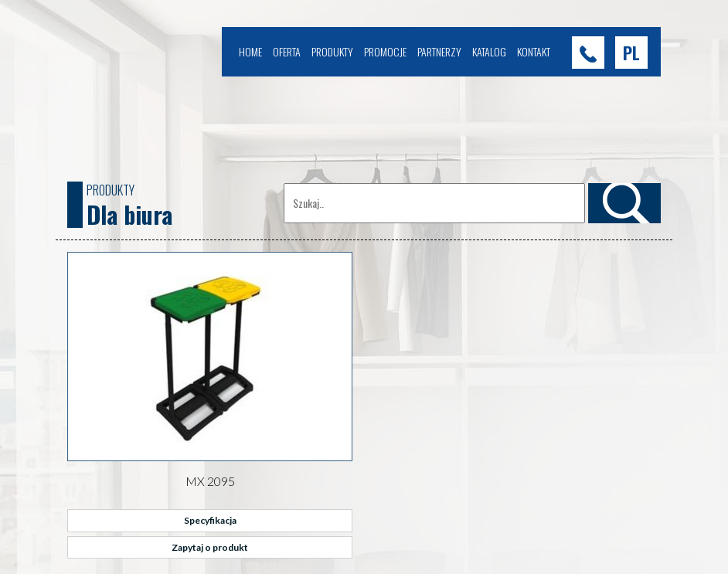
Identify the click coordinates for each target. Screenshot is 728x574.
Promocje (385, 51)
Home (250, 51)
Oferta (287, 51)
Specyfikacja (210, 520)
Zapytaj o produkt (210, 547)
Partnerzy (439, 51)
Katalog (489, 51)
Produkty (332, 51)
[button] (631, 53)
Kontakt (534, 51)
